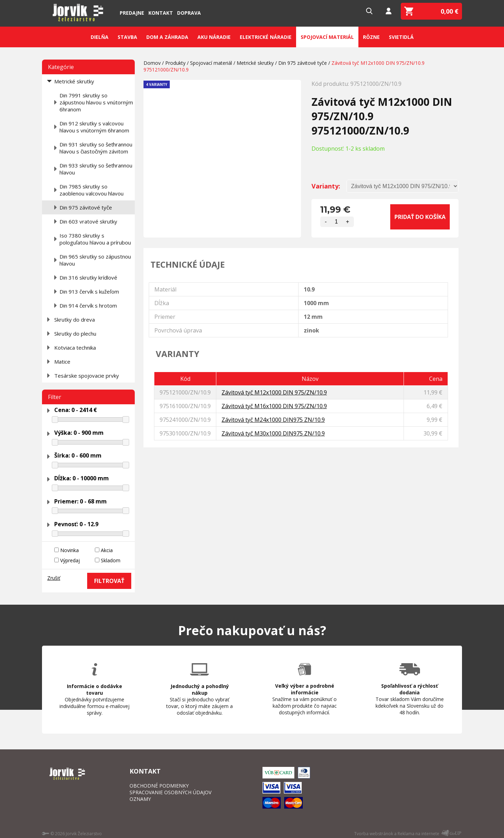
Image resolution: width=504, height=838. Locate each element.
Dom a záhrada (167, 37)
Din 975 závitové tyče (86, 207)
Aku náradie (214, 37)
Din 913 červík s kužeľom (89, 291)
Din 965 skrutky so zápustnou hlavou (95, 260)
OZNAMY (140, 799)
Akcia (107, 550)
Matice (62, 362)
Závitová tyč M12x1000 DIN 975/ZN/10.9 (274, 392)
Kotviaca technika (75, 348)
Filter (55, 397)
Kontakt (161, 13)
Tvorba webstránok (374, 834)
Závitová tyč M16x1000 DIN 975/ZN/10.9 (274, 406)
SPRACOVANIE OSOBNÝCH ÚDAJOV (170, 792)
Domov (152, 63)
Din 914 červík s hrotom (88, 305)
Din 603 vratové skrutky (88, 221)
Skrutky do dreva (75, 320)
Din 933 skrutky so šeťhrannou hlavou (96, 169)
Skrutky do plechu (75, 334)
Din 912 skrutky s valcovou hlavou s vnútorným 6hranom (94, 127)
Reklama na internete (418, 834)
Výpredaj (70, 560)
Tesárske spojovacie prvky (87, 376)
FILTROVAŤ (109, 581)
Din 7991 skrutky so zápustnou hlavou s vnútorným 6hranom (96, 102)
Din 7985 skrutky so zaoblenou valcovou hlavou (92, 190)
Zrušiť (54, 578)
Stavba (127, 37)
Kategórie (61, 67)
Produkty (175, 63)
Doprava (189, 13)
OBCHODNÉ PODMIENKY (159, 786)
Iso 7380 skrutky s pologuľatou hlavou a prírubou (95, 239)
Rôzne (371, 37)
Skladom (111, 560)
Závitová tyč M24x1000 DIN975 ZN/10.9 (273, 420)
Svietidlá (401, 37)
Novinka (69, 550)
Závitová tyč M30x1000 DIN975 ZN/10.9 (273, 433)
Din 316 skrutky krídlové (88, 277)
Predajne (132, 13)
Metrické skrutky (74, 81)
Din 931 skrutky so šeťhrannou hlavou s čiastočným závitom (96, 148)
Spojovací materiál (327, 37)
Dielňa (100, 37)
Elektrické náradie (266, 37)
